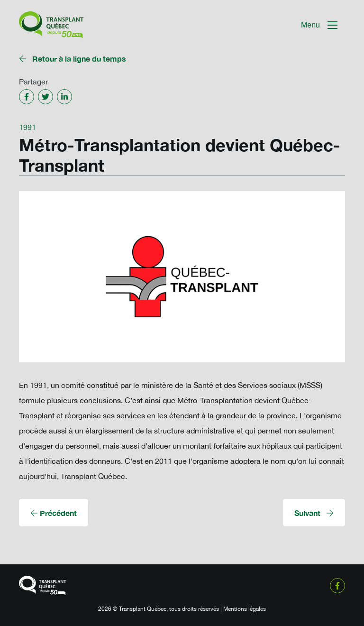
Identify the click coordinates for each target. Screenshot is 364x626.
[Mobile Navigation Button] (319, 25)
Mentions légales (245, 609)
